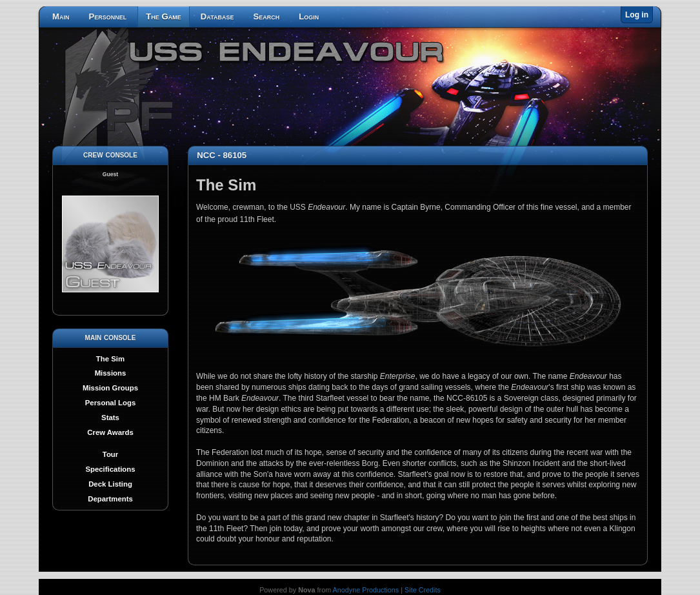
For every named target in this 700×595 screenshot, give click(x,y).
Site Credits (423, 590)
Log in (637, 15)
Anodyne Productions (366, 590)
